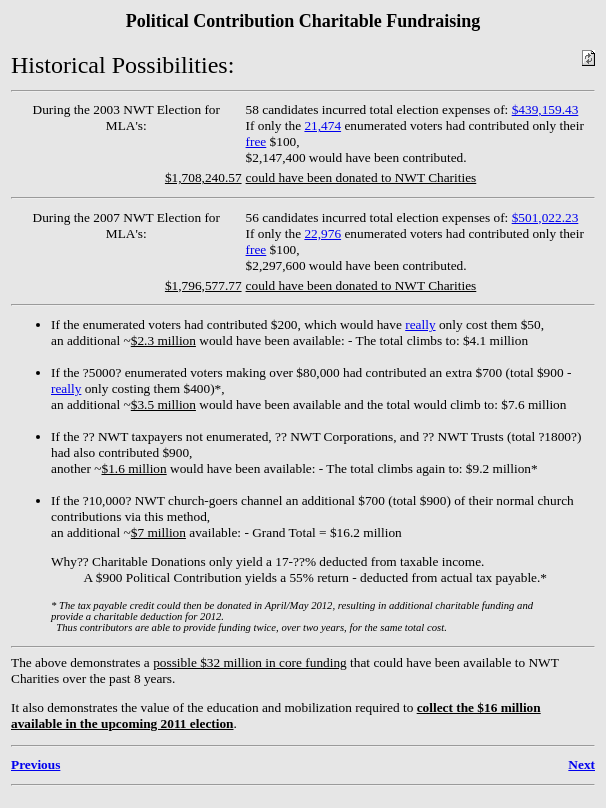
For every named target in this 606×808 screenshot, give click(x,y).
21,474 (322, 125)
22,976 (322, 233)
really (420, 324)
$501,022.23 (545, 217)
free (256, 141)
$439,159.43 (545, 109)
